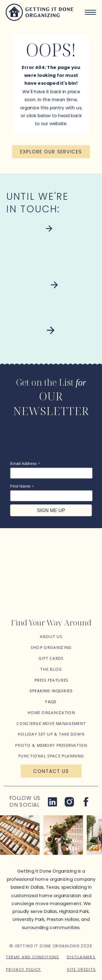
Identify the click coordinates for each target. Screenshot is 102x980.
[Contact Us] (51, 771)
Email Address (25, 464)
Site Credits (81, 969)
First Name (22, 486)
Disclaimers (81, 957)
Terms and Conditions (33, 957)
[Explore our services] (51, 152)
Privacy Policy (24, 969)
